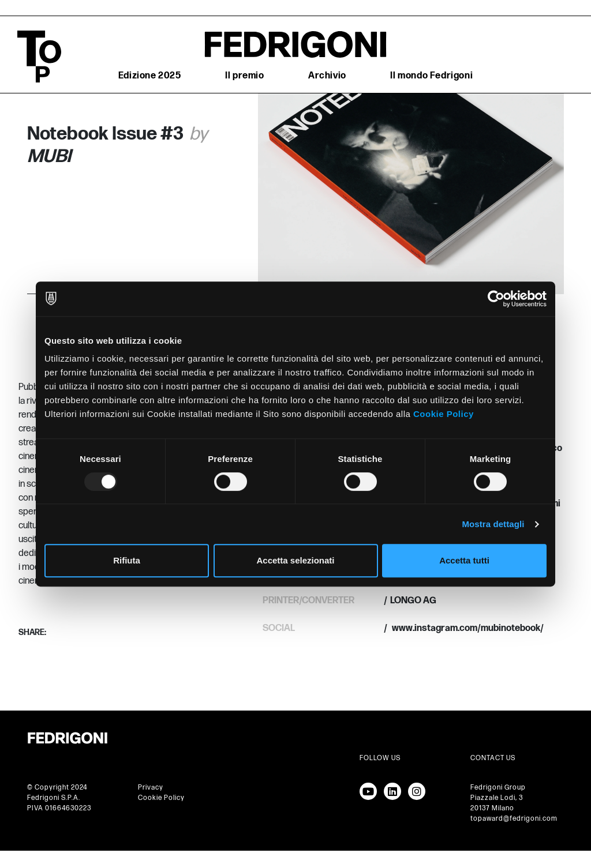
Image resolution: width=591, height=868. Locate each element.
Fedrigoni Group (498, 788)
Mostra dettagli (493, 524)
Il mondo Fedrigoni (431, 76)
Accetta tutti (464, 560)
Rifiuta (127, 560)
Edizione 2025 (150, 76)
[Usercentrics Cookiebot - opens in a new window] (496, 299)
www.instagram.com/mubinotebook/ (467, 628)
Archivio (327, 76)
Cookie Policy (444, 414)
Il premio (244, 76)
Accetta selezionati (295, 560)
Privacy (151, 788)
